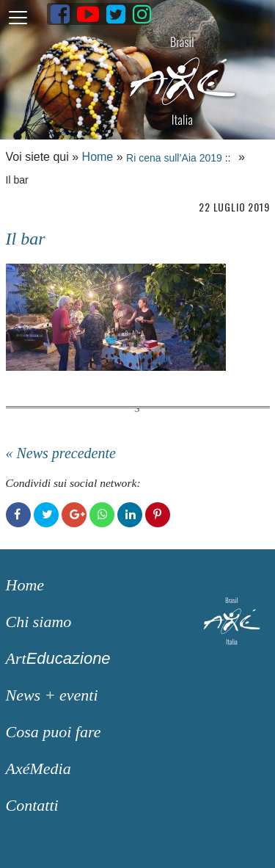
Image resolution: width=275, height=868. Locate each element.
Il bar (26, 239)
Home (98, 157)
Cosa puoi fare (54, 732)
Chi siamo (39, 622)
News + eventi (52, 695)
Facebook (18, 515)
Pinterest (158, 515)
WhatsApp (102, 515)
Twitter (46, 515)
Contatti (32, 805)
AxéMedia (38, 768)
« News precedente (61, 453)
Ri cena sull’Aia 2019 (174, 158)
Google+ (74, 515)
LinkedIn (130, 515)
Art (58, 658)
